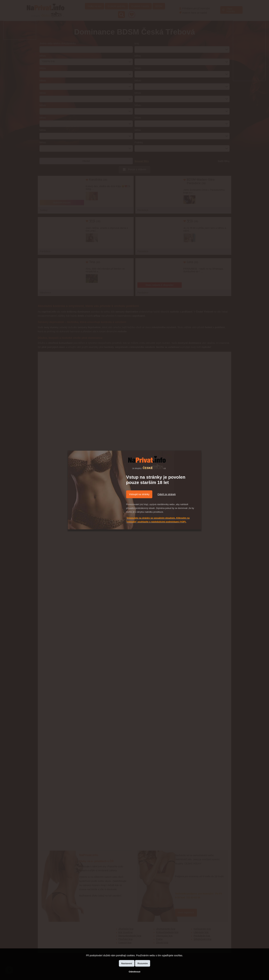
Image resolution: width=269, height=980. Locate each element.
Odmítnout (134, 972)
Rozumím (143, 963)
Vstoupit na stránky (139, 494)
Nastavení (127, 963)
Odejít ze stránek (167, 494)
